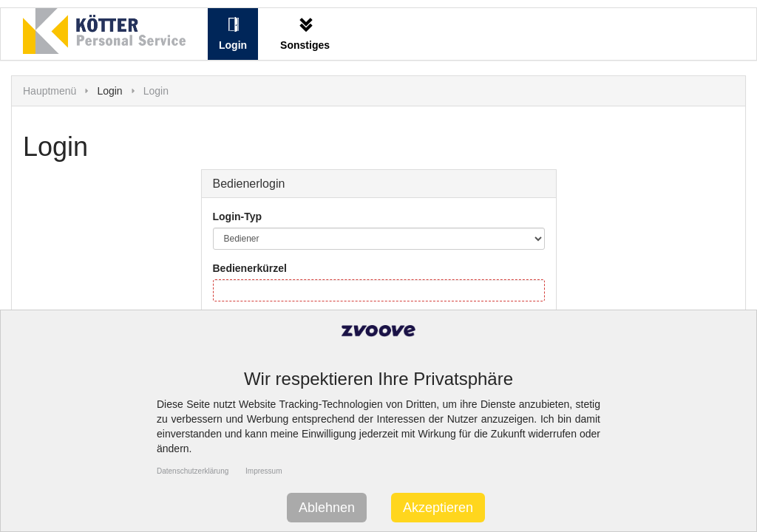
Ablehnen (327, 508)
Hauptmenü (50, 91)
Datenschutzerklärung (193, 471)
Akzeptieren (438, 508)
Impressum (264, 471)
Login (156, 91)
